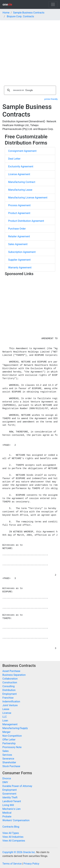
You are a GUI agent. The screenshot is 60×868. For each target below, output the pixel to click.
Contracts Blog (11, 827)
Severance (8, 759)
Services (7, 755)
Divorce (7, 778)
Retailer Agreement (19, 236)
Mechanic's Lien (12, 809)
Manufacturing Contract (22, 182)
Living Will (8, 805)
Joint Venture (10, 705)
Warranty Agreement (20, 268)
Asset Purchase (11, 671)
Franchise (8, 698)
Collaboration (10, 679)
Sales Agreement (18, 244)
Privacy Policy (31, 864)
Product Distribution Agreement (26, 221)
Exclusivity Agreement (21, 166)
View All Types (11, 833)
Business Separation (14, 675)
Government (9, 794)
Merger (6, 732)
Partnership (9, 743)
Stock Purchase (11, 766)
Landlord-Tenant (12, 801)
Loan (5, 721)
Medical (7, 813)
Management (10, 724)
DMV (5, 782)
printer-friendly (51, 99)
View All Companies (14, 841)
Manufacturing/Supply (15, 728)
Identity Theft (10, 797)
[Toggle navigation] (53, 4)
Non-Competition (12, 736)
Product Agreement (19, 213)
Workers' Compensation (16, 820)
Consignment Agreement (22, 151)
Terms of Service (12, 864)
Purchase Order (17, 229)
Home (6, 13)
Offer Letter (9, 740)
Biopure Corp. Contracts (20, 16)
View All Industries (13, 837)
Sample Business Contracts (29, 13)
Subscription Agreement (22, 252)
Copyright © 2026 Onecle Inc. (19, 852)
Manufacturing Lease (20, 190)
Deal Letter (14, 159)
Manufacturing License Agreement (28, 198)
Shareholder (9, 762)
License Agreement (19, 174)
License (7, 713)
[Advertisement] (30, 52)
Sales (6, 751)
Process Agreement (19, 205)
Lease (6, 709)
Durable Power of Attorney (17, 786)
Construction (10, 682)
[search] (30, 90)
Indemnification (11, 702)
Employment (10, 694)
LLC (5, 717)
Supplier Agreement (19, 260)
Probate (7, 817)
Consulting (8, 686)
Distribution (9, 690)
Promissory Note (12, 747)
